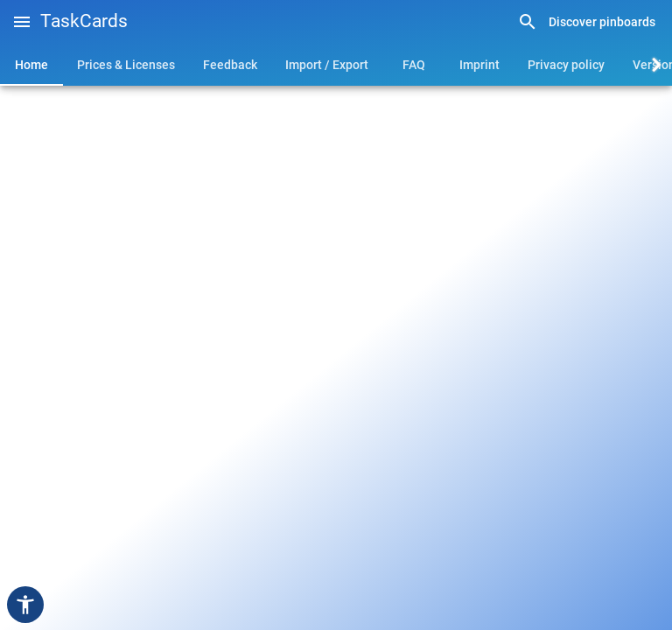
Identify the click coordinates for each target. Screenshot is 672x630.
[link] (586, 22)
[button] (22, 22)
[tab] (31, 65)
